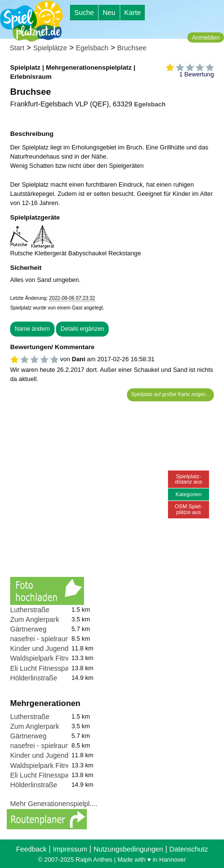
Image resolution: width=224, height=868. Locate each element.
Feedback (31, 849)
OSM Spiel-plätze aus (189, 509)
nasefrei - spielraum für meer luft (60, 639)
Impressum (70, 849)
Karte (132, 13)
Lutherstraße (30, 610)
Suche (84, 13)
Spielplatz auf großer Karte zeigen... (171, 394)
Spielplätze (50, 48)
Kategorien (188, 494)
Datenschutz (189, 849)
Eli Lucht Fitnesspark (42, 668)
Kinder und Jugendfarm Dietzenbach (67, 648)
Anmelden (206, 37)
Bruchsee (132, 48)
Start (17, 48)
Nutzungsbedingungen (128, 849)
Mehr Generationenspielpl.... (54, 804)
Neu (109, 13)
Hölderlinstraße (34, 678)
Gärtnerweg (28, 629)
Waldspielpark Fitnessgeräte (54, 658)
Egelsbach (92, 48)
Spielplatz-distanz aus (189, 479)
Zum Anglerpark (35, 619)
